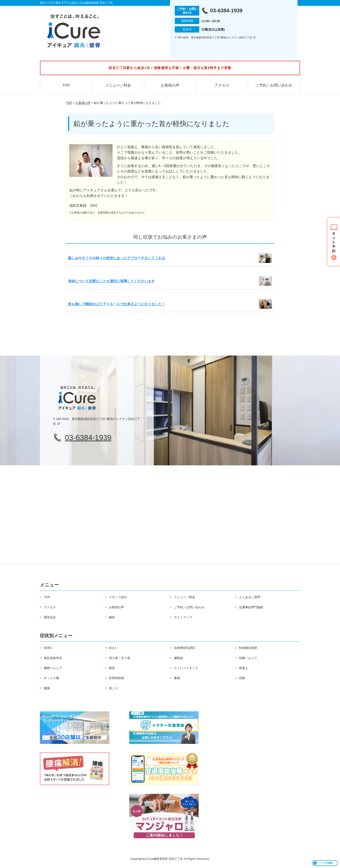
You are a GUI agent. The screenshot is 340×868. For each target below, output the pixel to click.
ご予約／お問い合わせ (274, 85)
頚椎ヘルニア (248, 658)
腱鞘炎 (178, 658)
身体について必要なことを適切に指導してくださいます (111, 281)
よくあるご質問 (250, 597)
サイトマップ (183, 617)
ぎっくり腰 (51, 678)
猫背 (112, 668)
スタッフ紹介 (118, 597)
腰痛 (47, 688)
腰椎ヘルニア (53, 668)
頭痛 (242, 678)
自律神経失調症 (185, 648)
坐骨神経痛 (116, 678)
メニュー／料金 (118, 85)
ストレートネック (186, 668)
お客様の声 (170, 85)
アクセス (222, 85)
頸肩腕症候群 (248, 648)
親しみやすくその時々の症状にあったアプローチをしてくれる (117, 258)
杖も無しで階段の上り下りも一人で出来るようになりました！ (117, 304)
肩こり (113, 688)
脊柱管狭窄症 (53, 658)
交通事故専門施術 (251, 607)
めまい (113, 648)
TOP (66, 85)
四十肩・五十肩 (119, 658)
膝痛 (177, 678)
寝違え (244, 668)
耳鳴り (48, 648)
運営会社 (50, 617)
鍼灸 (112, 617)
